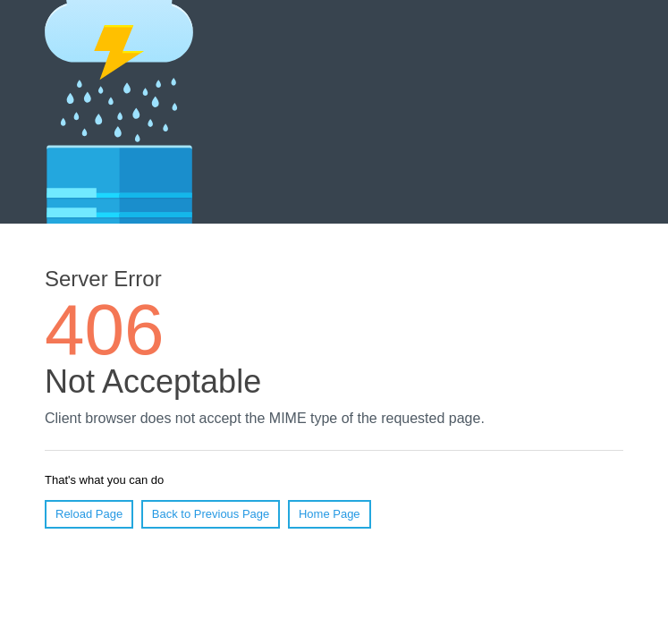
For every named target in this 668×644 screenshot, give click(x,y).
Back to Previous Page (211, 514)
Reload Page (89, 514)
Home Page (330, 514)
